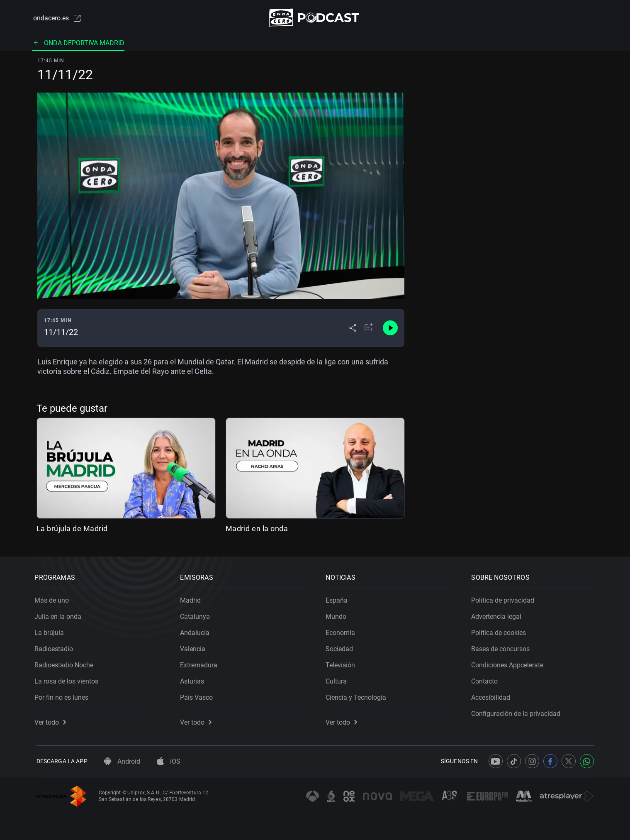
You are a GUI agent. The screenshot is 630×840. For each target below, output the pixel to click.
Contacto (486, 680)
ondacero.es (56, 18)
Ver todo (52, 721)
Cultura (338, 680)
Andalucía (197, 631)
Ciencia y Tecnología (358, 696)
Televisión (342, 663)
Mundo (338, 615)
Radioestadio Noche (66, 663)
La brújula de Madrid (72, 529)
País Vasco (198, 696)
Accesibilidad (493, 696)
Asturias (194, 680)
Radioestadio (56, 647)
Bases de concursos (502, 647)
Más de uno (54, 599)
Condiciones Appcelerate (509, 663)
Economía (342, 631)
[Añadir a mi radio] (369, 329)
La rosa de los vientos (68, 680)
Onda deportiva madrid (78, 43)
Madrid (192, 599)
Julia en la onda (60, 615)
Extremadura (201, 663)
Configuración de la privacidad (518, 712)
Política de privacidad (505, 599)
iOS (169, 761)
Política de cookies (501, 631)
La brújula (51, 631)
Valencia (195, 647)
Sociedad (341, 647)
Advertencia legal (498, 615)
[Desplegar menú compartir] (353, 329)
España (339, 599)
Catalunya (197, 615)
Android (122, 761)
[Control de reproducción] (390, 329)
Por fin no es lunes (63, 696)
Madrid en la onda (257, 529)
